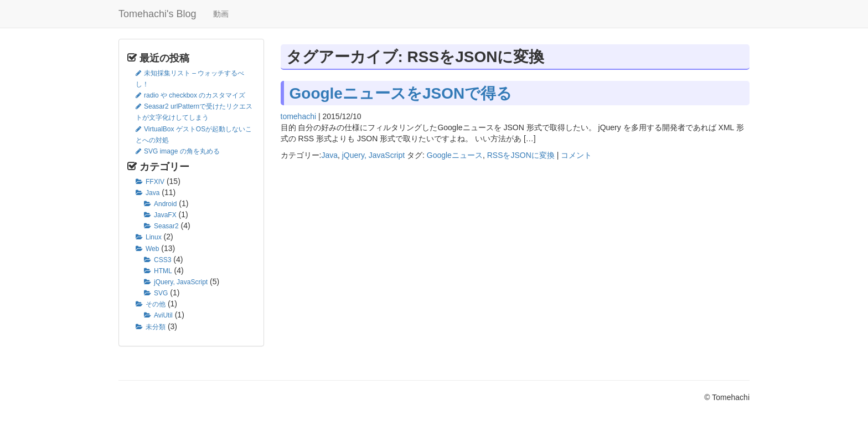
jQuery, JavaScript (181, 282)
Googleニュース (455, 155)
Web (152, 249)
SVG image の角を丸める (182, 151)
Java (153, 193)
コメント (576, 155)
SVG (161, 293)
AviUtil (163, 315)
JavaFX (165, 215)
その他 (156, 304)
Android (165, 204)
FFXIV (155, 182)
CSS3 (162, 260)
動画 (221, 14)
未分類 (156, 327)
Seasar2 (166, 226)
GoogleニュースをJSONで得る (401, 93)
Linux (154, 237)
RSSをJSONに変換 (521, 155)
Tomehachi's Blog (157, 14)
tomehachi (299, 116)
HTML (163, 271)
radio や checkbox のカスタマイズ (195, 95)
